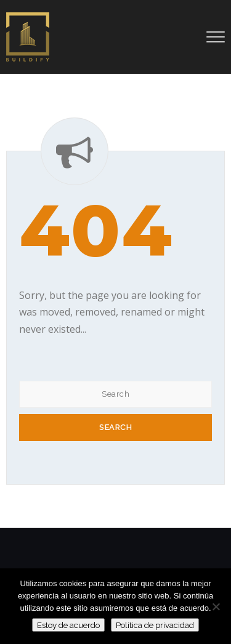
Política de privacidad (155, 625)
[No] (216, 606)
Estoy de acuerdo (68, 625)
